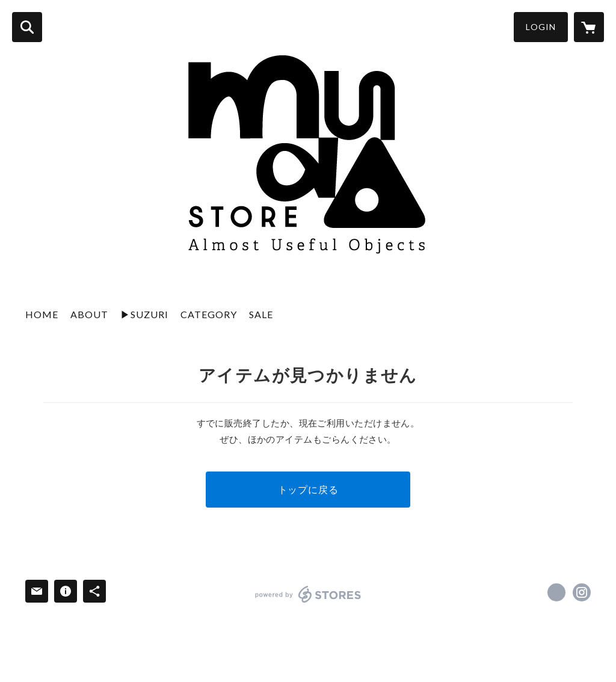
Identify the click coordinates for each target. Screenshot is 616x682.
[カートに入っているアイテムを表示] (589, 27)
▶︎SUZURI (144, 314)
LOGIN (541, 27)
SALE (261, 314)
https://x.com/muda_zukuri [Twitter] (556, 592)
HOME (42, 314)
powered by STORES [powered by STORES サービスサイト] (308, 594)
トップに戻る (308, 489)
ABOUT (89, 314)
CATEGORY (209, 314)
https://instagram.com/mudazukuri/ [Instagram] (582, 592)
